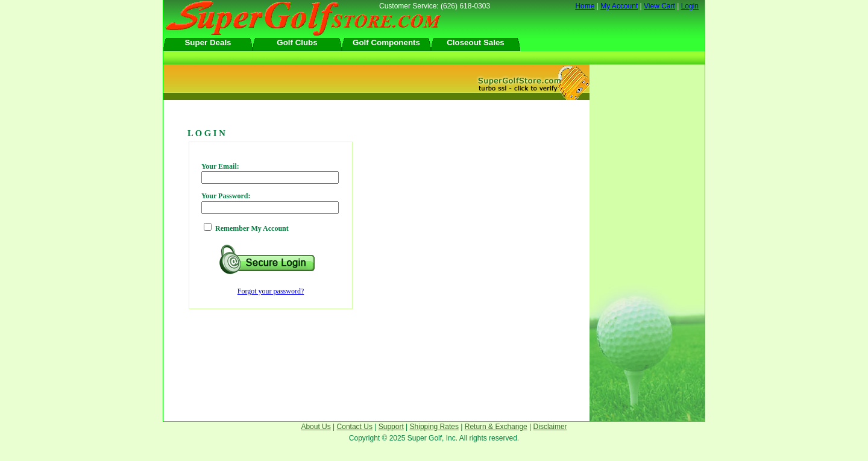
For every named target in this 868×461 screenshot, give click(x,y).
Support (391, 427)
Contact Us (355, 427)
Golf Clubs (297, 42)
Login (690, 6)
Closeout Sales (476, 42)
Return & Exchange (496, 427)
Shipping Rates (434, 427)
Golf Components (386, 42)
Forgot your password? (271, 291)
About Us (316, 427)
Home (585, 6)
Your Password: (226, 196)
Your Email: (220, 166)
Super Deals (208, 42)
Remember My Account (252, 228)
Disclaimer (550, 427)
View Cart (659, 6)
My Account (619, 6)
